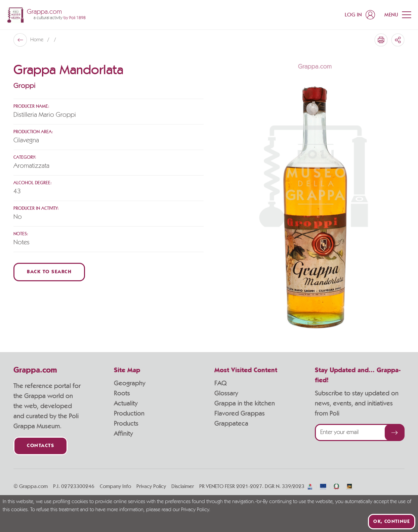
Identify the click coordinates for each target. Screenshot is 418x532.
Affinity (123, 434)
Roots (122, 393)
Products (126, 424)
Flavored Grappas (240, 414)
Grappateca (231, 424)
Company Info (115, 486)
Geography (130, 383)
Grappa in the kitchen (245, 403)
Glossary (226, 393)
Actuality (126, 403)
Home (37, 40)
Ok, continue (392, 522)
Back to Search (49, 272)
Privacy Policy (151, 486)
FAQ (220, 383)
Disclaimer (183, 486)
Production (129, 414)
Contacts (40, 446)
